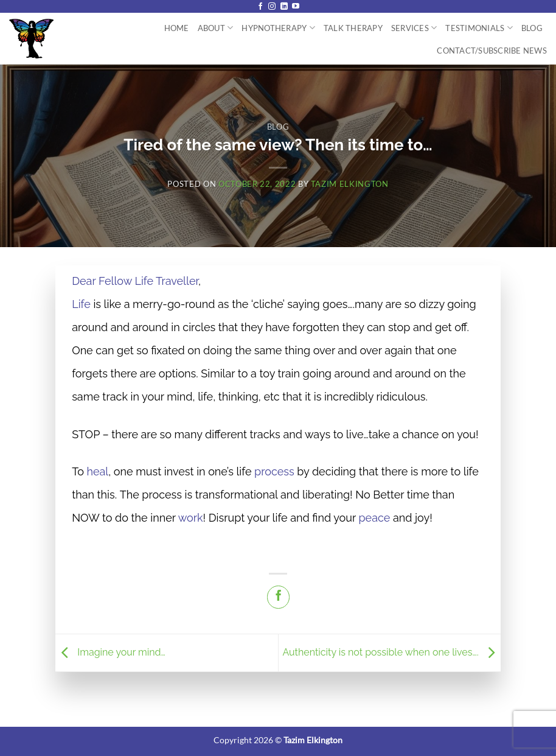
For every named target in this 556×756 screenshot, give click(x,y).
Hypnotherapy (278, 28)
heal (97, 471)
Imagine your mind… (110, 652)
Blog (532, 28)
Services (414, 28)
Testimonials (479, 28)
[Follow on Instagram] (272, 7)
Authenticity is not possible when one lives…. (391, 652)
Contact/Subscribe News (492, 51)
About (216, 28)
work (191, 518)
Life (81, 304)
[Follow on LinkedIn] (284, 7)
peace (375, 518)
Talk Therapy (353, 28)
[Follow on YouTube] (296, 7)
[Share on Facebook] (278, 597)
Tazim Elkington (350, 184)
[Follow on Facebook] (260, 7)
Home (177, 28)
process (274, 471)
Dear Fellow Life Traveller (135, 281)
